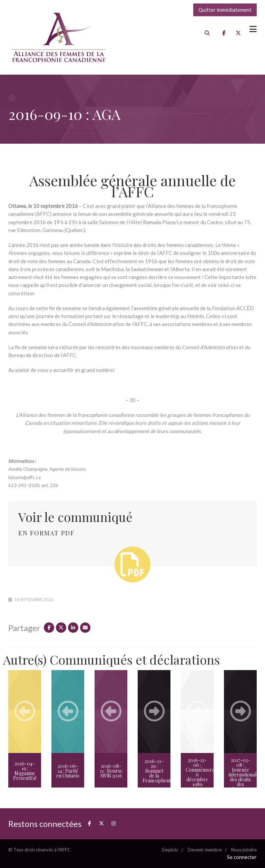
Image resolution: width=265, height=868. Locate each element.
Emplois (170, 850)
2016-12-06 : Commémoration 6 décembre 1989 (200, 772)
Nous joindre (244, 850)
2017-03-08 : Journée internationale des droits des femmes (243, 775)
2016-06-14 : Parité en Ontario (68, 771)
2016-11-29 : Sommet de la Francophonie (156, 771)
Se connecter (242, 857)
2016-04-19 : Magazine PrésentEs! (25, 771)
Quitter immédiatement (225, 10)
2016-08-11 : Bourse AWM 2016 (111, 771)
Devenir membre (205, 850)
